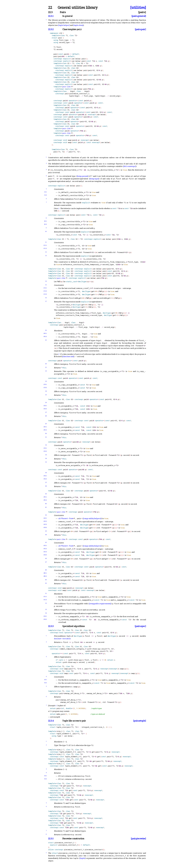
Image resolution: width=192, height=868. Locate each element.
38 (46, 486)
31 (46, 437)
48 (46, 570)
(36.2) (45, 479)
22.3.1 (51, 16)
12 (46, 252)
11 (46, 242)
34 (46, 458)
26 (46, 402)
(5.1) (45, 192)
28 (46, 416)
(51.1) (45, 597)
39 (46, 494)
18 (46, 330)
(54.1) (45, 616)
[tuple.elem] (78, 25)
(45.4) (45, 555)
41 (46, 507)
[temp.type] (94, 179)
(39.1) (45, 497)
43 (46, 531)
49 (46, 580)
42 (46, 515)
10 (46, 231)
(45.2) (45, 549)
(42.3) (45, 524)
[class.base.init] (68, 356)
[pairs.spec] (140, 626)
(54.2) (45, 619)
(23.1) (45, 384)
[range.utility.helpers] (92, 518)
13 (46, 256)
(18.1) (45, 333)
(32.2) (45, 451)
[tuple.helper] (64, 25)
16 (46, 298)
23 (46, 381)
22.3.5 (51, 839)
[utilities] (138, 8)
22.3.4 (51, 721)
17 (46, 301)
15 (46, 285)
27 (46, 412)
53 (46, 609)
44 (46, 535)
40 (46, 504)
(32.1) (45, 448)
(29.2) (45, 430)
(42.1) (45, 518)
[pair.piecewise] (138, 839)
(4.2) (45, 683)
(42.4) (45, 527)
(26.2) (45, 409)
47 (46, 562)
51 (46, 593)
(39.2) (45, 500)
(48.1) (45, 573)
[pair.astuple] (140, 721)
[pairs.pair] (140, 29)
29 (46, 424)
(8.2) (45, 224)
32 (46, 445)
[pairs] (142, 12)
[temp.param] (82, 176)
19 (46, 340)
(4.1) (45, 680)
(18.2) (45, 336)
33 (46, 455)
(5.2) (45, 195)
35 (46, 462)
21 (46, 367)
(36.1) (45, 476)
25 (46, 395)
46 (46, 558)
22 (50, 8)
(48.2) (45, 576)
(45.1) (45, 545)
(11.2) (45, 248)
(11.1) (45, 245)
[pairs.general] (139, 16)
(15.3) (45, 294)
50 (46, 583)
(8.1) (45, 221)
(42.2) (45, 521)
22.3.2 (51, 29)
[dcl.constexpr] (130, 166)
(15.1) (45, 288)
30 (46, 433)
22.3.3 (51, 626)
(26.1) (45, 406)
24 (46, 391)
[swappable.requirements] (100, 604)
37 (46, 482)
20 (46, 364)
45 (46, 542)
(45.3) (45, 552)
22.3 (50, 12)
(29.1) (45, 427)
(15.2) (45, 291)
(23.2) (45, 387)
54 (46, 613)
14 (46, 281)
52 (46, 603)
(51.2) (45, 600)
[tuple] (82, 858)
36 (46, 473)
